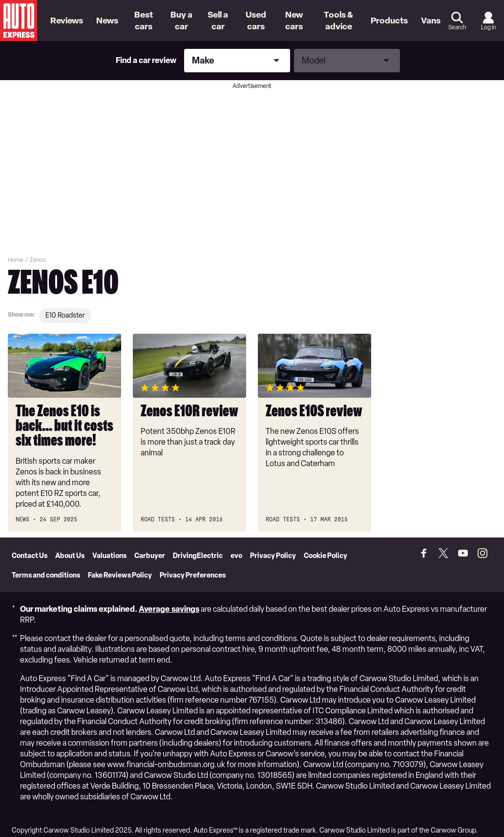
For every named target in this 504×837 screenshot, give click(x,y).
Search (457, 27)
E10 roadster (65, 315)
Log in (488, 27)
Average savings (169, 600)
